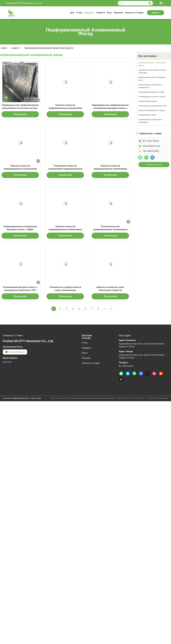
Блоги (85, 353)
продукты (89, 13)
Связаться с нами (134, 13)
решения (118, 13)
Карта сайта (36, 398)
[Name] (150, 3)
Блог (109, 13)
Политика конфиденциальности (16, 398)
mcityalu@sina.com (151, 146)
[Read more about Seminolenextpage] (105, 309)
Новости (101, 13)
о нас (79, 13)
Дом (72, 13)
